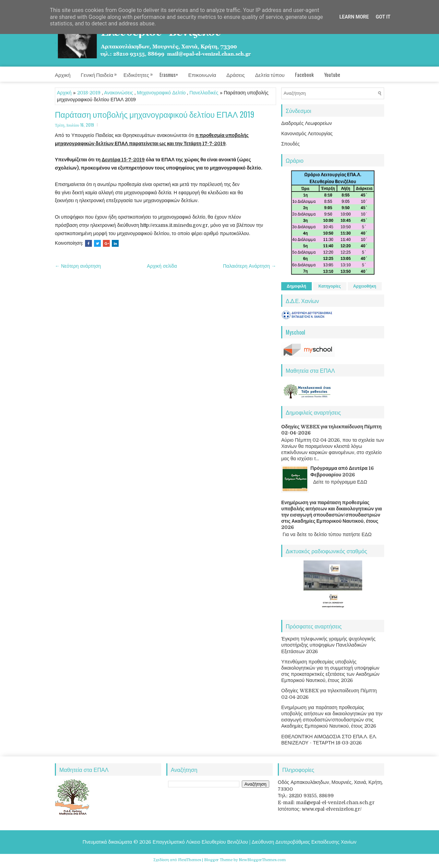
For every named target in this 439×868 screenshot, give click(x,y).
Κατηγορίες (330, 286)
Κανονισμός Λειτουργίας (307, 134)
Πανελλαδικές (204, 93)
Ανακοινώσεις (119, 93)
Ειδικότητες (141, 72)
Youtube (332, 74)
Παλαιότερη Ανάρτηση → (250, 266)
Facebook (304, 74)
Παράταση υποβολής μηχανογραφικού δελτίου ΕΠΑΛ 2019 (155, 114)
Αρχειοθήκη (365, 286)
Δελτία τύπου (270, 74)
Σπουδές (290, 144)
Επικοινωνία (202, 74)
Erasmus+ (169, 74)
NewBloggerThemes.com (262, 860)
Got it (383, 17)
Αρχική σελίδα (162, 266)
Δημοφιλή (296, 286)
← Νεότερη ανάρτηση (78, 266)
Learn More (354, 17)
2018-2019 (89, 93)
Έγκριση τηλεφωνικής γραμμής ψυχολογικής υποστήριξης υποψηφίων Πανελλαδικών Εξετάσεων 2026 (328, 645)
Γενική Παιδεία (102, 72)
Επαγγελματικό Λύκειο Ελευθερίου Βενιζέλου (200, 842)
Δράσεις (236, 74)
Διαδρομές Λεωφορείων (307, 123)
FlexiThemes (189, 860)
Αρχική (63, 74)
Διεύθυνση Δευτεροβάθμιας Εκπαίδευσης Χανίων (304, 842)
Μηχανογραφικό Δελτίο (161, 93)
